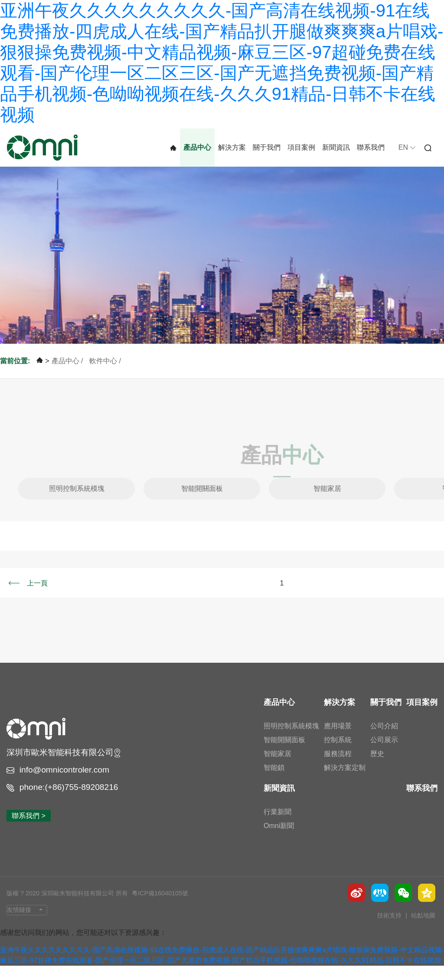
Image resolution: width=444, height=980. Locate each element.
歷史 (377, 768)
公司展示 (384, 754)
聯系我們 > (29, 830)
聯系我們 (371, 147)
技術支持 (390, 930)
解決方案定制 (345, 781)
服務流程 (338, 768)
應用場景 (338, 740)
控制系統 (338, 754)
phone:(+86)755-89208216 (69, 801)
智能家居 (327, 503)
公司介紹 (384, 740)
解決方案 (232, 147)
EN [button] (407, 147)
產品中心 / (68, 375)
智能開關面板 (202, 503)
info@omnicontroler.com (64, 784)
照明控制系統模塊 (77, 503)
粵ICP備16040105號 (160, 908)
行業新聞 (277, 826)
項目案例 (301, 147)
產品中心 (197, 147)
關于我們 (267, 147)
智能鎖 (274, 781)
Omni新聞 (279, 840)
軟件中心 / (105, 375)
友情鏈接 (19, 924)
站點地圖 (423, 930)
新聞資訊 (336, 147)
